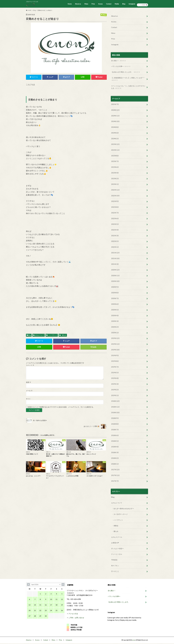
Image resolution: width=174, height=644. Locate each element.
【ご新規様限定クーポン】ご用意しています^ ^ (128, 79)
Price (93, 4)
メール (29, 391)
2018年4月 (115, 446)
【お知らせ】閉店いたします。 (126, 72)
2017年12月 (115, 469)
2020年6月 (115, 304)
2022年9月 (115, 201)
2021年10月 (115, 258)
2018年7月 (115, 429)
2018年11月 (115, 407)
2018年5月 (115, 441)
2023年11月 (115, 150)
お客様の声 (115, 542)
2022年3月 (115, 235)
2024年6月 (115, 133)
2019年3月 (115, 384)
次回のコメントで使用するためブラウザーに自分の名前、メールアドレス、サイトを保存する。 (61, 407)
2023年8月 (115, 156)
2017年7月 (115, 481)
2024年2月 (115, 138)
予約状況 (114, 560)
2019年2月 (115, 389)
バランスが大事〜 (121, 66)
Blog (124, 4)
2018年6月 (115, 435)
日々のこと (115, 571)
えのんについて (39, 335)
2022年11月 (115, 190)
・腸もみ (63, 335)
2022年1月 (115, 247)
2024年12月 (115, 110)
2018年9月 (115, 418)
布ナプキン (115, 565)
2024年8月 (115, 127)
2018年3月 (115, 452)
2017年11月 (115, 475)
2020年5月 (115, 310)
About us (78, 4)
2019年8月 (115, 361)
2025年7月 (115, 104)
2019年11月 (115, 344)
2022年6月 (115, 218)
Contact (109, 4)
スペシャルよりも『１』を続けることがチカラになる (128, 87)
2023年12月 (115, 144)
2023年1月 (115, 184)
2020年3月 (115, 321)
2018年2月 (115, 458)
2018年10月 (115, 412)
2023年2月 (115, 178)
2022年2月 (115, 241)
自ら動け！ (119, 61)
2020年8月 (115, 293)
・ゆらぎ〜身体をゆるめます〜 (123, 508)
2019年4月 (115, 378)
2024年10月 (115, 121)
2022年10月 (115, 196)
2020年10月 (115, 281)
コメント (30, 365)
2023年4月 (115, 173)
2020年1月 (115, 332)
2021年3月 (115, 264)
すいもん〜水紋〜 (117, 548)
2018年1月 (115, 464)
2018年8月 (115, 424)
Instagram (132, 4)
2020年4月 (115, 315)
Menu (86, 4)
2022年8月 (115, 207)
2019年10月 (115, 350)
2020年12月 (115, 270)
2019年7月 (115, 367)
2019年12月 (115, 338)
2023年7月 (115, 161)
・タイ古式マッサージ (120, 514)
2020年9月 (115, 287)
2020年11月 (115, 275)
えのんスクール (117, 537)
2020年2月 (115, 327)
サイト (28, 399)
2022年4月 (115, 230)
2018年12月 (115, 401)
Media (117, 4)
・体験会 (115, 525)
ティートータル (117, 554)
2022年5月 (115, 224)
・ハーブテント (52, 335)
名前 (28, 382)
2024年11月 (115, 116)
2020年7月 (115, 298)
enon (134, 640)
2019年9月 (115, 355)
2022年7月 (115, 213)
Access (100, 4)
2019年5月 (115, 372)
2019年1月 (115, 395)
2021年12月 (115, 253)
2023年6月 (115, 167)
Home (70, 4)
